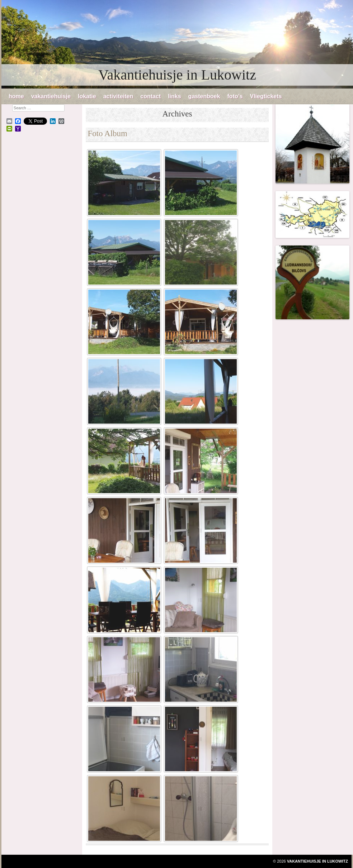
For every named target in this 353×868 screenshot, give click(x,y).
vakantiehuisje (51, 96)
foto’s (235, 96)
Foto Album (107, 133)
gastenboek (204, 96)
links (174, 96)
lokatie (87, 96)
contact (150, 96)
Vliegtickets (266, 96)
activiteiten (118, 96)
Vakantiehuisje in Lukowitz (177, 75)
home (16, 96)
